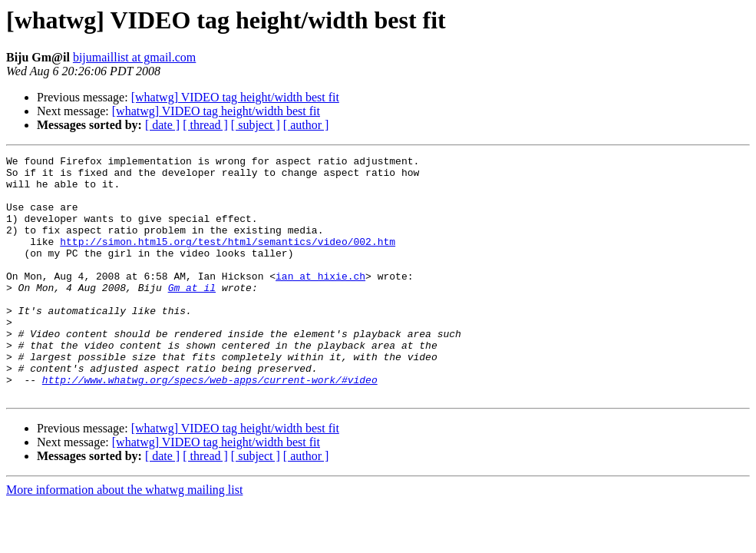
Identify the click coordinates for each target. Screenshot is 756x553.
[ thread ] (205, 125)
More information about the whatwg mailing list (124, 538)
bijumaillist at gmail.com (134, 57)
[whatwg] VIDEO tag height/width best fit (235, 97)
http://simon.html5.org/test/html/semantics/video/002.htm (228, 260)
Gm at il (192, 315)
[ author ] (306, 125)
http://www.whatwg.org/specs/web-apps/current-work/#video (210, 426)
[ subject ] (256, 125)
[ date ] (162, 125)
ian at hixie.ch (320, 301)
